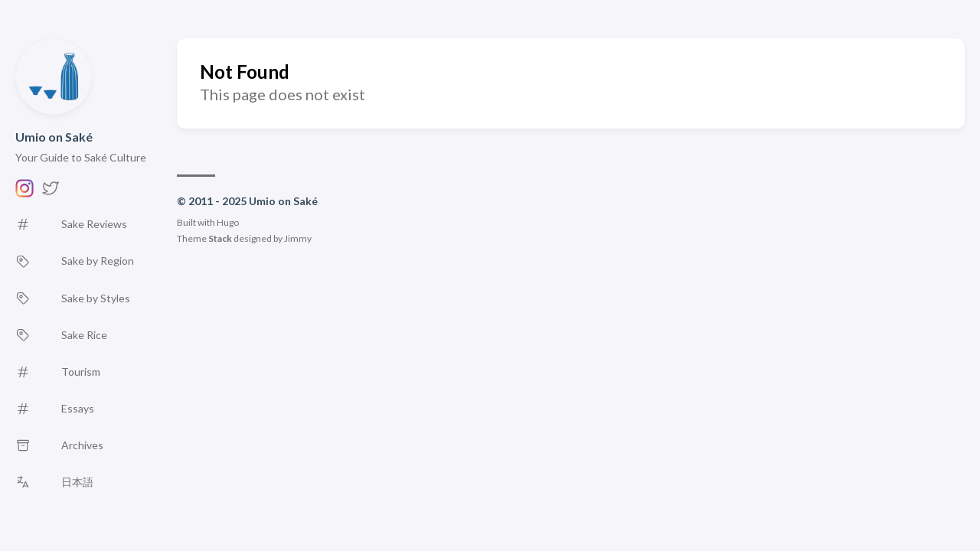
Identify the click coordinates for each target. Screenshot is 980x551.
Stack (220, 238)
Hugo (228, 222)
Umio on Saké (54, 137)
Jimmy (298, 238)
